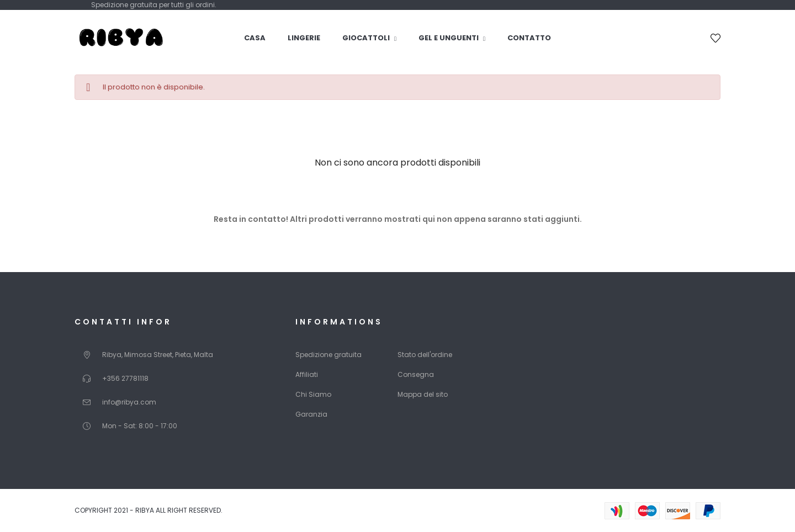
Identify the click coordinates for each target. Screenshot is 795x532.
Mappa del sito (423, 394)
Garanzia (311, 414)
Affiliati (307, 374)
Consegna (416, 374)
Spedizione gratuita (328, 355)
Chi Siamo (313, 394)
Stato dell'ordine (425, 355)
